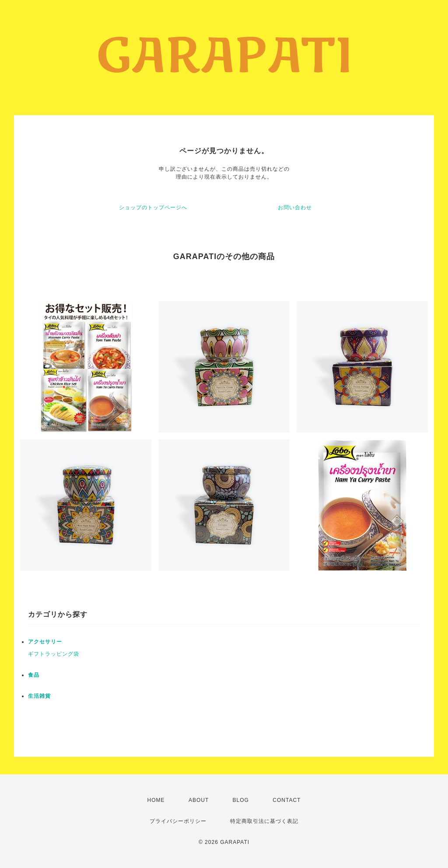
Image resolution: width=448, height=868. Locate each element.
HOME (156, 800)
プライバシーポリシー (178, 821)
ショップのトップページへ (153, 207)
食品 (34, 675)
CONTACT (287, 800)
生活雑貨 (39, 696)
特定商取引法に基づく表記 (264, 821)
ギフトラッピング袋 (54, 654)
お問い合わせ (295, 207)
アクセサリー (45, 642)
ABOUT (199, 800)
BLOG (241, 800)
